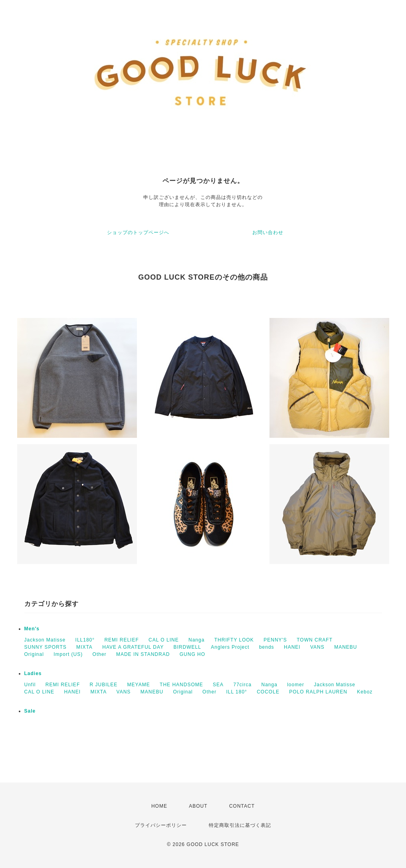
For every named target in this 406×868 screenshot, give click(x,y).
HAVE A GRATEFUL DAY (133, 647)
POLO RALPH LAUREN (318, 692)
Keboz (365, 692)
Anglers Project (230, 647)
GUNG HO (192, 654)
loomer (296, 685)
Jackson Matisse (45, 640)
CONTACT (242, 806)
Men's (32, 629)
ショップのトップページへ (138, 232)
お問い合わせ (268, 232)
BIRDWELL (187, 647)
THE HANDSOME (181, 685)
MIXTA (84, 647)
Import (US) (68, 654)
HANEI (292, 647)
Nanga (196, 640)
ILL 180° (236, 692)
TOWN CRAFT (315, 640)
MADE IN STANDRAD (143, 654)
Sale (30, 711)
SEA (218, 685)
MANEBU (346, 647)
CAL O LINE (164, 640)
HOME (159, 806)
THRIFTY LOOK (234, 640)
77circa (242, 685)
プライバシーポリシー (161, 825)
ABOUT (198, 806)
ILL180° (85, 640)
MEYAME (139, 685)
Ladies (33, 673)
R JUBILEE (104, 685)
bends (267, 647)
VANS (317, 647)
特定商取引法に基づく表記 (240, 825)
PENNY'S (275, 640)
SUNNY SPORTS (46, 647)
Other (100, 654)
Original (34, 654)
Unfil (30, 685)
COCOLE (268, 692)
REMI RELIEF (121, 640)
